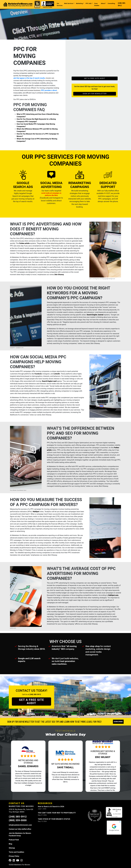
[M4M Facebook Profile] (10, 861)
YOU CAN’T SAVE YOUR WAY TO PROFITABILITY (57, 813)
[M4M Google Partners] (114, 827)
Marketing (79, 3)
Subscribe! (118, 722)
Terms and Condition (16, 852)
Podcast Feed (14, 840)
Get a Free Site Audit (65, 24)
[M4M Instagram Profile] (22, 861)
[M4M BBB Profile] (114, 812)
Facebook (38, 374)
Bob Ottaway (59, 275)
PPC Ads (89, 3)
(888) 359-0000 (18, 820)
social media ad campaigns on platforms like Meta (51, 194)
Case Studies (97, 4)
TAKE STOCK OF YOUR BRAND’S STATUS (54, 819)
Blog (10, 844)
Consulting (111, 3)
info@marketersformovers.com (20, 825)
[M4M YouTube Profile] (18, 861)
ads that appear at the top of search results (29, 78)
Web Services (69, 3)
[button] (17, 766)
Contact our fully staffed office (20, 829)
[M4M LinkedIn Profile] (14, 861)
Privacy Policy (14, 856)
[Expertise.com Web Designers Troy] (95, 815)
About (103, 3)
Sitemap (12, 848)
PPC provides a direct (49, 90)
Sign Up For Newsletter (95, 94)
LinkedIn (57, 374)
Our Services (60, 4)
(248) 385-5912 (122, 4)
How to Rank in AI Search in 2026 (51, 807)
